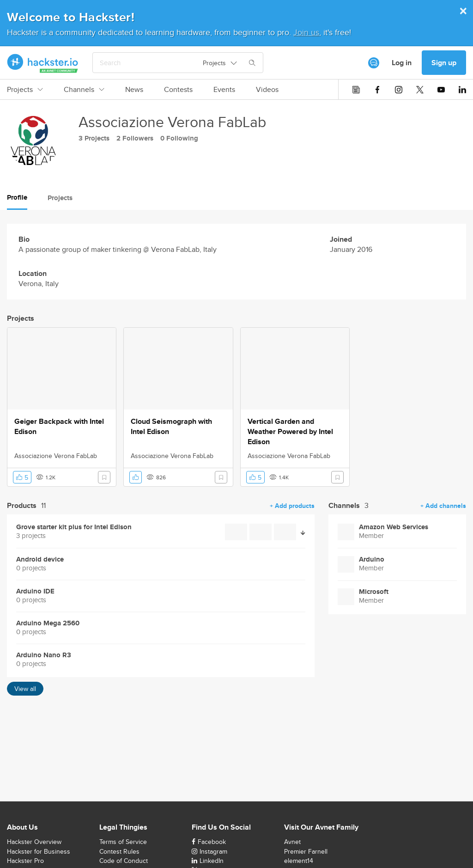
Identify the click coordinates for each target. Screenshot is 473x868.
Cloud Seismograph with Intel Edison (171, 427)
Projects (25, 90)
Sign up (444, 63)
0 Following (179, 138)
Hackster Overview (34, 842)
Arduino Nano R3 (44, 655)
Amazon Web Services (394, 527)
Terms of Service (123, 842)
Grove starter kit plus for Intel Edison (74, 527)
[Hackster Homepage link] (43, 63)
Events (224, 90)
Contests (178, 90)
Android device (40, 559)
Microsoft (374, 592)
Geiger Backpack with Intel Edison (59, 427)
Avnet (292, 842)
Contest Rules (119, 851)
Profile (17, 197)
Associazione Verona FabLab (56, 456)
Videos (267, 90)
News (134, 90)
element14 (299, 861)
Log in (402, 63)
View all (25, 689)
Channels (84, 90)
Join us (306, 32)
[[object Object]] (374, 63)
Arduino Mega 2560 (48, 623)
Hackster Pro (25, 861)
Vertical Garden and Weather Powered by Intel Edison (290, 432)
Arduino (372, 559)
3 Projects (94, 138)
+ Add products (292, 506)
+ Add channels (443, 506)
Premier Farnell (306, 851)
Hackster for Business (39, 851)
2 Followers (135, 138)
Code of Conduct (124, 861)
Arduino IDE (35, 591)
